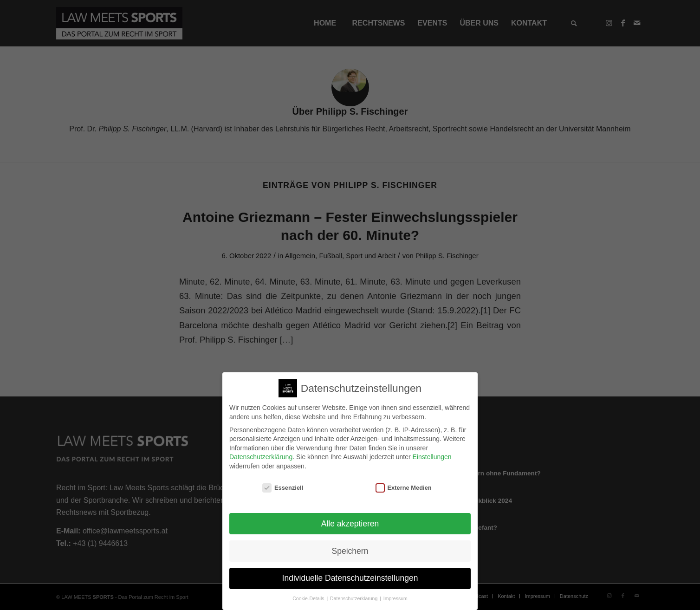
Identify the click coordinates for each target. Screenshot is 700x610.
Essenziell (283, 482)
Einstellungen (432, 451)
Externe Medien (404, 482)
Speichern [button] (350, 545)
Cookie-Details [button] (309, 593)
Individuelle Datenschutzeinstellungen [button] (350, 572)
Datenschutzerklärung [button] (354, 593)
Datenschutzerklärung (261, 451)
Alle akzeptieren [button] (350, 518)
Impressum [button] (395, 593)
